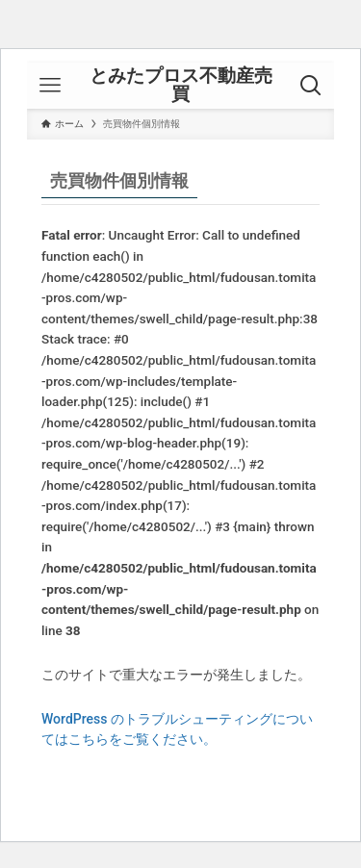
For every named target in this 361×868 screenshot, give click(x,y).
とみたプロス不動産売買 (181, 86)
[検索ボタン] (311, 86)
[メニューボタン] (50, 86)
